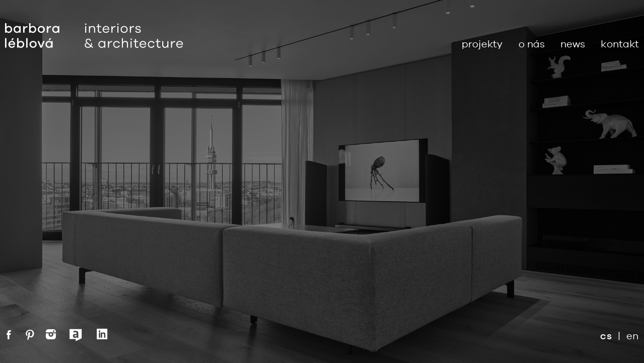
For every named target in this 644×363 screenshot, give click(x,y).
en (633, 336)
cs (606, 336)
